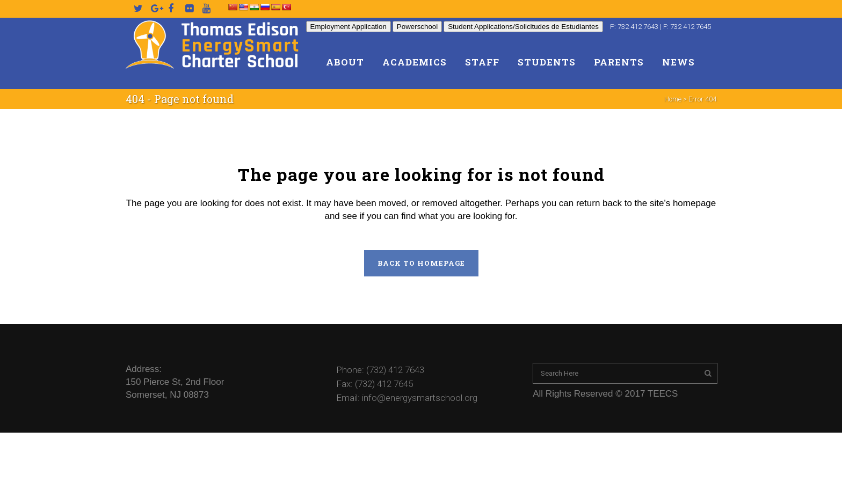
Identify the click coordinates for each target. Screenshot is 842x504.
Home (673, 99)
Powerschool (417, 27)
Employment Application (349, 27)
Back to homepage (421, 263)
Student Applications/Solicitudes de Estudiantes (523, 27)
